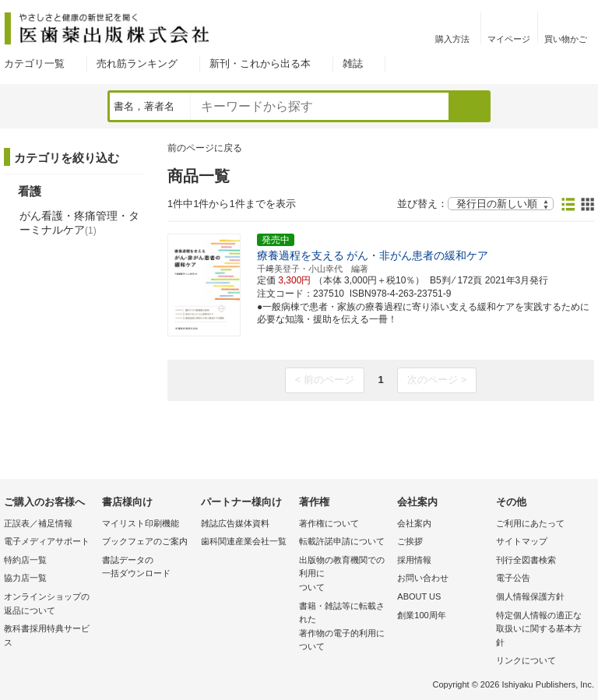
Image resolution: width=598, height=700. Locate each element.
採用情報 (414, 560)
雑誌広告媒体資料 (235, 523)
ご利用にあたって (530, 523)
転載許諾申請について (342, 541)
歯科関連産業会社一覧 (244, 541)
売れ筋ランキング (137, 63)
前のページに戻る (205, 148)
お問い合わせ (423, 578)
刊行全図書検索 (526, 560)
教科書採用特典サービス (47, 635)
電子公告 (513, 578)
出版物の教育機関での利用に (344, 575)
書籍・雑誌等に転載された (344, 628)
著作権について (329, 523)
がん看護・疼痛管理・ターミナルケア (79, 223)
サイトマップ (522, 541)
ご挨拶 (410, 541)
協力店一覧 (25, 578)
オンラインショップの (49, 605)
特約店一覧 (25, 560)
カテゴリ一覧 (34, 63)
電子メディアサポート (47, 541)
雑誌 (353, 63)
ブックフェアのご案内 (145, 541)
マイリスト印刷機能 (141, 523)
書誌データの (147, 568)
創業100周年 (421, 615)
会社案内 (414, 523)
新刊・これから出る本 (260, 63)
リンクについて (526, 660)
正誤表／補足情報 (38, 523)
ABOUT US (419, 596)
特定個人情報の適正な (541, 630)
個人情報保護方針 (530, 596)
